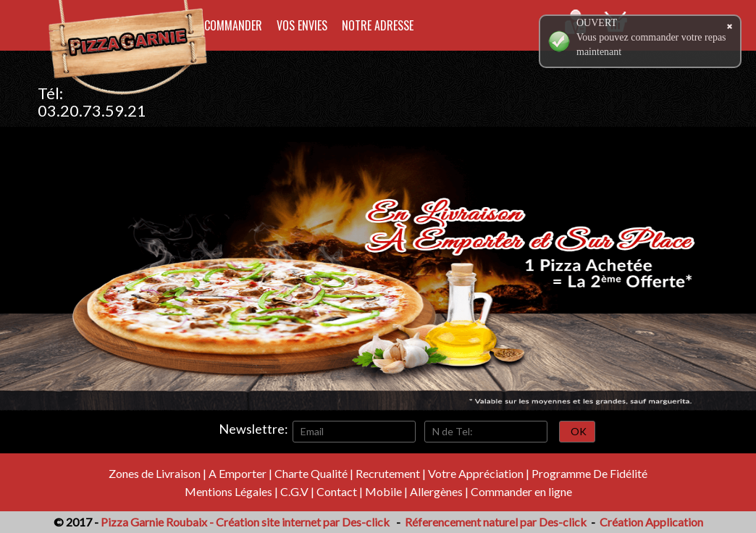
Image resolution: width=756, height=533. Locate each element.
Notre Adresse (378, 25)
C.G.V (294, 491)
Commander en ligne (521, 491)
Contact (337, 491)
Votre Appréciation (476, 473)
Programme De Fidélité (589, 473)
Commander (233, 25)
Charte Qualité (311, 473)
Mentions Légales (228, 491)
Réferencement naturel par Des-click (495, 522)
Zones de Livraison (155, 473)
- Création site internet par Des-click (299, 522)
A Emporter (238, 473)
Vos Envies (302, 25)
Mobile (383, 491)
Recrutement (388, 473)
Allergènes (436, 491)
